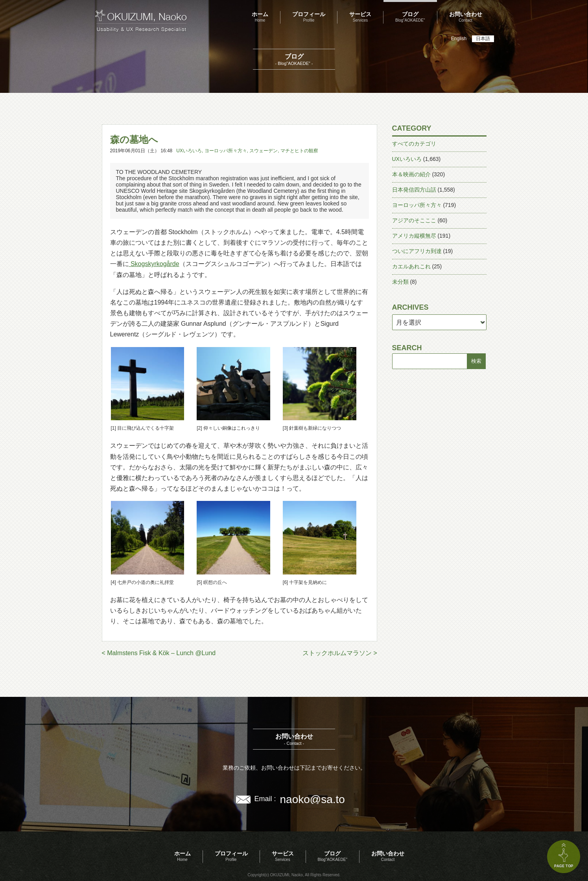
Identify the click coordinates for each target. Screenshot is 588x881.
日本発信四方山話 (414, 190)
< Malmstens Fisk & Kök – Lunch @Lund (159, 653)
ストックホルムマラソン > (340, 653)
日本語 (483, 39)
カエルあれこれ (411, 266)
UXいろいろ (189, 151)
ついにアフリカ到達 (417, 251)
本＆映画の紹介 (411, 174)
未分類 (400, 282)
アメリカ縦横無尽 (414, 236)
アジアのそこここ (414, 220)
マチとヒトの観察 (299, 151)
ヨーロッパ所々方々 (226, 151)
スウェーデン (264, 151)
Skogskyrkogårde (154, 264)
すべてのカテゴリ (414, 144)
